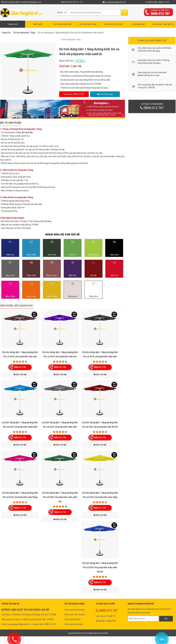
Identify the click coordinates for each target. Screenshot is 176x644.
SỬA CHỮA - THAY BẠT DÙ (163, 24)
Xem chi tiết (20, 375)
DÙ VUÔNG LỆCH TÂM (113, 24)
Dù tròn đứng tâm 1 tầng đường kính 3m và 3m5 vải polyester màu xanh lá (71, 33)
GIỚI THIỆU (38, 24)
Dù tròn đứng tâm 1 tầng (24, 33)
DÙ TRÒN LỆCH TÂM (88, 24)
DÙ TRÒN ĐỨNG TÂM (63, 24)
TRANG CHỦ (13, 24)
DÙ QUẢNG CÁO (138, 24)
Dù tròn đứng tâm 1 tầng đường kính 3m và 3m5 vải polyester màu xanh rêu (60, 497)
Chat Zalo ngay (106, 94)
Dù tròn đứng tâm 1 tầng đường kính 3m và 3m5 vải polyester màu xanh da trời (100, 567)
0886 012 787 (20, 367)
